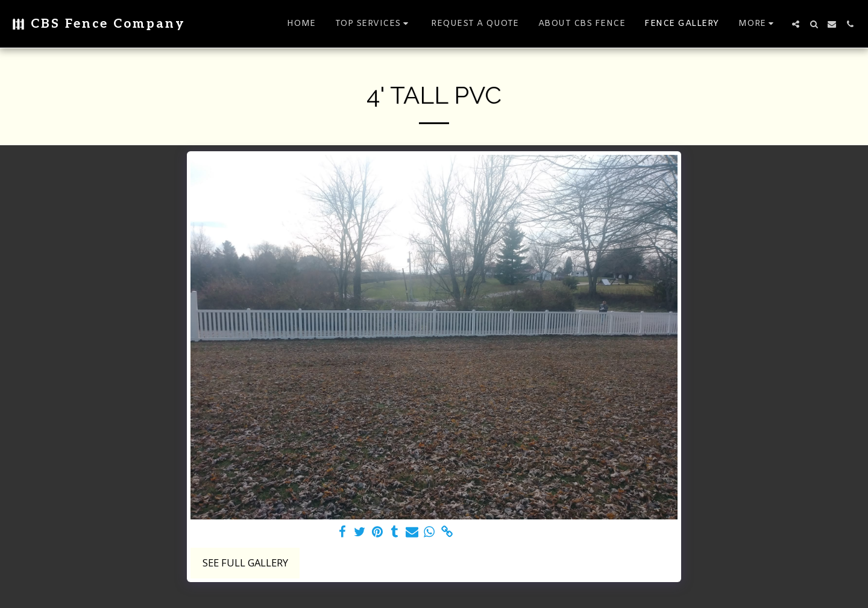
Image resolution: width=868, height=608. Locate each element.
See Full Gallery (245, 563)
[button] (374, 24)
